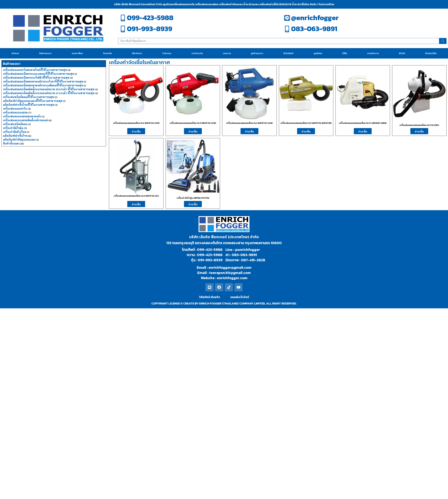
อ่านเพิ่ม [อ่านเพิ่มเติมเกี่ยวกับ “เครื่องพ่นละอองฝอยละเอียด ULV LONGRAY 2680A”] (363, 131)
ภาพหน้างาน (373, 53)
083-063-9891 (314, 29)
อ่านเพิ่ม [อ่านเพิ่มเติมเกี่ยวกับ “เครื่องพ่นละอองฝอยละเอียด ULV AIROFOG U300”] (136, 131)
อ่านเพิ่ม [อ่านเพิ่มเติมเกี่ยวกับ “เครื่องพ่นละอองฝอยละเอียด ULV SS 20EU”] (419, 131)
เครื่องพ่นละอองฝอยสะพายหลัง (22, 116)
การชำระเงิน (197, 53)
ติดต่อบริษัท (431, 53)
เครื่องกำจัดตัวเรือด (15, 132)
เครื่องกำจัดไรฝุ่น (13, 128)
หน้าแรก (15, 53)
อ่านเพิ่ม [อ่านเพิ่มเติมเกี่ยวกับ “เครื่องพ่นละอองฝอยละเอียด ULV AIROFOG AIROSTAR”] (306, 131)
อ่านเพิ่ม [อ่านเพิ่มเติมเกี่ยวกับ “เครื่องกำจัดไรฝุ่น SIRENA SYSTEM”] (193, 204)
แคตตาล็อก (77, 53)
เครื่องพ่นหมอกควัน (15, 109)
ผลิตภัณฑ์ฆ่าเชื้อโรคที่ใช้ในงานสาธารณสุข (29, 105)
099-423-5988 (150, 18)
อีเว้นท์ (402, 53)
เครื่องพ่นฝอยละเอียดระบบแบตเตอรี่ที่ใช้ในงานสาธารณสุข (38, 74)
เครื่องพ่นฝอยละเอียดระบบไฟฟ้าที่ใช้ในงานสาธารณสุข (36, 78)
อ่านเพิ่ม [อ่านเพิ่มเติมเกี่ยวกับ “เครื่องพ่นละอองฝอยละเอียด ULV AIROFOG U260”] (193, 131)
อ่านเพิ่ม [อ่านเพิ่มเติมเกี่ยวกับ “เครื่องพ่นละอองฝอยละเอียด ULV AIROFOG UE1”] (136, 204)
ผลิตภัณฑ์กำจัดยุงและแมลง (19, 139)
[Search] (443, 41)
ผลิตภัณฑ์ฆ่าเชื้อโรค (15, 136)
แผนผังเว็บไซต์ (240, 297)
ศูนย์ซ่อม (318, 53)
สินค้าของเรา (45, 53)
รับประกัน (107, 53)
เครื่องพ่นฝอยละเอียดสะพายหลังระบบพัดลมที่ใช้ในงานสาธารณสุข (43, 85)
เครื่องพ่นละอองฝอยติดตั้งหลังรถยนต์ (25, 120)
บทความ (227, 53)
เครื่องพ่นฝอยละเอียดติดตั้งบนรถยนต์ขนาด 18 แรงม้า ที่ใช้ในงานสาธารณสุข (49, 89)
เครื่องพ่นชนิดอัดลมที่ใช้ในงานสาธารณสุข (28, 97)
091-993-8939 (150, 29)
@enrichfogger (315, 18)
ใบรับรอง (167, 53)
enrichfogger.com (232, 278)
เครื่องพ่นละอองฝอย (15, 112)
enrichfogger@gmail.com (230, 267)
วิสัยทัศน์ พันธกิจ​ (209, 297)
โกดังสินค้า (289, 53)
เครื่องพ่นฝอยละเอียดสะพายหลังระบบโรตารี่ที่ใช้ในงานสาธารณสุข (43, 81)
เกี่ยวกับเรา (137, 53)
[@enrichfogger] (287, 18)
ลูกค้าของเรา (257, 53)
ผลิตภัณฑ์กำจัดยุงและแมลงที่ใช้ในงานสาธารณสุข (33, 101)
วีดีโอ (345, 53)
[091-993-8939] (123, 29)
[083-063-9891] (287, 29)
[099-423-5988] (123, 18)
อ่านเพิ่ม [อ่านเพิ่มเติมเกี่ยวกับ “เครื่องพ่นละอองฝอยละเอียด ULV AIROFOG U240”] (249, 131)
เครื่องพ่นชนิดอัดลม (15, 124)
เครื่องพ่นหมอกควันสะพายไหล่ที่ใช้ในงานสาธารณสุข (35, 70)
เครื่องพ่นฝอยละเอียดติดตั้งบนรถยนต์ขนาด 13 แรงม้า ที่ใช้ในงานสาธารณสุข (49, 93)
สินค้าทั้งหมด (11, 143)
